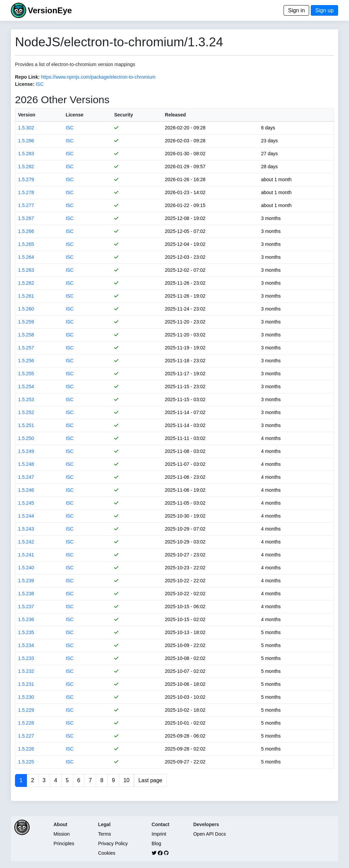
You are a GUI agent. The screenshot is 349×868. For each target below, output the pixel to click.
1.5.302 (26, 128)
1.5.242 (26, 542)
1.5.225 (26, 762)
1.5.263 (26, 270)
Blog (156, 843)
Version (27, 115)
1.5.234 (26, 645)
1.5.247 (26, 477)
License (75, 115)
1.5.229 (26, 710)
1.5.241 (26, 555)
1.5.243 (26, 529)
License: (25, 84)
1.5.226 (26, 749)
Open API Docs (210, 834)
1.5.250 (26, 438)
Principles (64, 843)
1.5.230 (26, 697)
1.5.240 (26, 568)
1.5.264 (26, 257)
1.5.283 (26, 154)
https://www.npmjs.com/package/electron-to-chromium (98, 77)
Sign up (324, 10)
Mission (62, 834)
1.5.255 (26, 374)
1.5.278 (26, 192)
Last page (150, 780)
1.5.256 (26, 361)
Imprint (159, 834)
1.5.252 (26, 412)
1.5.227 (26, 736)
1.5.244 (26, 516)
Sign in (296, 10)
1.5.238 (26, 594)
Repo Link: (27, 77)
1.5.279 (26, 179)
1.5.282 (26, 167)
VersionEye (50, 10)
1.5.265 (26, 244)
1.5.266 (26, 231)
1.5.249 (26, 451)
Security (124, 115)
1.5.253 (26, 399)
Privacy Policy (113, 843)
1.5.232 (26, 671)
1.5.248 (26, 464)
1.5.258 (26, 335)
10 (126, 780)
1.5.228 (26, 723)
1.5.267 (26, 218)
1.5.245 (26, 503)
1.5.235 (26, 632)
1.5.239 (26, 581)
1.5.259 (26, 322)
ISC (40, 84)
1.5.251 (26, 425)
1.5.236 (26, 619)
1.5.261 (26, 296)
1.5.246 (26, 490)
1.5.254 (26, 386)
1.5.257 (26, 348)
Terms (105, 834)
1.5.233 (26, 658)
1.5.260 (26, 309)
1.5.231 (26, 684)
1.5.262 (26, 283)
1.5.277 (26, 205)
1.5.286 (26, 141)
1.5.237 (26, 606)
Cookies (107, 853)
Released (175, 115)
